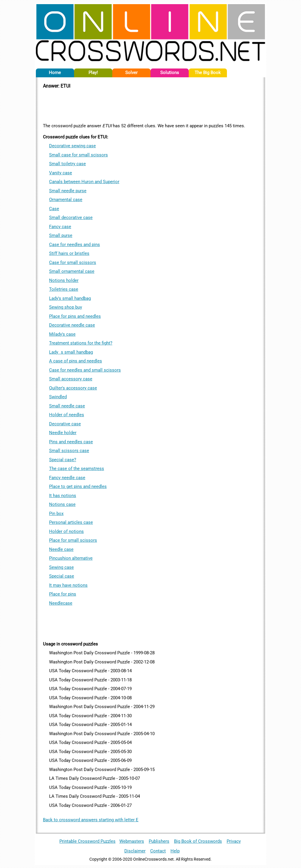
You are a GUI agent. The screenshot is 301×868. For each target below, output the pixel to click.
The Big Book (208, 73)
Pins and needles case (71, 442)
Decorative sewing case (72, 146)
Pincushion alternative (71, 558)
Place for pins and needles (75, 316)
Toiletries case (64, 289)
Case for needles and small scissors (85, 370)
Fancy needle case (67, 478)
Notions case (62, 504)
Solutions (170, 73)
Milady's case (62, 334)
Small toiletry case (67, 164)
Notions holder (64, 280)
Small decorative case (71, 218)
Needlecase (61, 603)
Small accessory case (71, 379)
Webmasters (132, 841)
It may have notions (68, 585)
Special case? (63, 460)
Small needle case (67, 406)
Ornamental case (66, 200)
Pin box (56, 514)
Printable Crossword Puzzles (87, 841)
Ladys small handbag (71, 352)
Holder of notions (66, 531)
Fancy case (60, 227)
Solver (131, 73)
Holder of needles (67, 415)
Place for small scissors (73, 540)
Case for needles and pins (75, 245)
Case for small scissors (73, 262)
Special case (62, 576)
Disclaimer (135, 851)
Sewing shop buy (66, 307)
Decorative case (65, 424)
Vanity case (61, 173)
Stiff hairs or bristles (69, 253)
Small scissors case (69, 451)
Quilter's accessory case (73, 388)
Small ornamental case (72, 271)
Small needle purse (68, 191)
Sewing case (61, 567)
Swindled (58, 397)
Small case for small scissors (78, 155)
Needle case (61, 549)
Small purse (61, 235)
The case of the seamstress (77, 469)
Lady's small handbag (70, 298)
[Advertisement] (150, 105)
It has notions (63, 496)
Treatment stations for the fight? (81, 343)
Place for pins (63, 594)
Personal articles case (71, 522)
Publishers (159, 841)
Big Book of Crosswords (198, 841)
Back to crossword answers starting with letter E (91, 820)
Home (55, 73)
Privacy (234, 841)
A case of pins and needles (76, 361)
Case (54, 209)
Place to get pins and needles (78, 486)
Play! (93, 73)
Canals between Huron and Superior (84, 182)
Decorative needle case (72, 325)
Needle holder (63, 433)
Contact (158, 851)
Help (175, 851)
